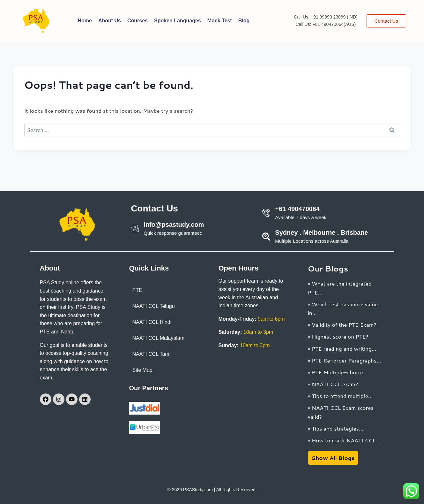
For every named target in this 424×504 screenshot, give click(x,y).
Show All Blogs (333, 458)
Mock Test (220, 21)
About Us (110, 21)
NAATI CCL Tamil (152, 354)
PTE (137, 290)
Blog (244, 21)
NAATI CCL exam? (335, 384)
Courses (138, 21)
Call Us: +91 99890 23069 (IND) (326, 17)
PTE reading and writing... (344, 348)
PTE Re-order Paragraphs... (346, 360)
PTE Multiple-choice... (340, 372)
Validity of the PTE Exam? (344, 325)
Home (85, 21)
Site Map (142, 370)
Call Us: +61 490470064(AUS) (326, 24)
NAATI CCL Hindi (152, 322)
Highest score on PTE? (340, 336)
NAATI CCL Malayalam (159, 338)
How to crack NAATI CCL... (346, 440)
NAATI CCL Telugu (154, 306)
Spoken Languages (178, 21)
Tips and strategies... (338, 428)
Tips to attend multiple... (342, 396)
